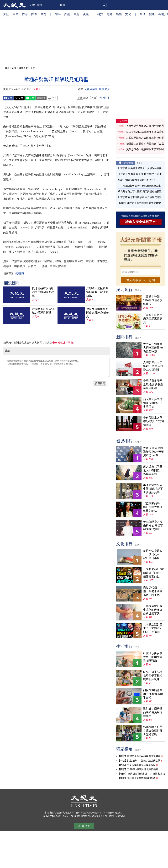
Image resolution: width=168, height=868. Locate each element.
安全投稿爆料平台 (63, 343)
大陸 (6, 14)
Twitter (19, 98)
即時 (58, 14)
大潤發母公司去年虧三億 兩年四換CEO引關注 (153, 366)
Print (52, 98)
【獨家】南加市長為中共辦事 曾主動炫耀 (139, 203)
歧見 (107, 89)
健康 (152, 14)
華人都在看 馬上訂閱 (141, 280)
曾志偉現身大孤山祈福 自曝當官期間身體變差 (153, 525)
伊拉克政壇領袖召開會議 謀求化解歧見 (98, 313)
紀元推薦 (128, 163)
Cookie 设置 (84, 826)
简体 (86, 98)
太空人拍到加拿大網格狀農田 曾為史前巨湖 (153, 348)
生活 (143, 14)
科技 (100, 14)
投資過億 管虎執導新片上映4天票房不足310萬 (153, 452)
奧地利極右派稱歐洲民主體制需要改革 (43, 292)
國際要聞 (23, 68)
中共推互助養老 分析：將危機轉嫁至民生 (139, 186)
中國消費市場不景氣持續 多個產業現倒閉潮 (153, 384)
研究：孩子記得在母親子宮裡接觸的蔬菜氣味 (153, 676)
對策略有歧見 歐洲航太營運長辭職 (43, 311)
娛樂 (119, 14)
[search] (82, 5)
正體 (32, 5)
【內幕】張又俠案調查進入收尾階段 (136, 765)
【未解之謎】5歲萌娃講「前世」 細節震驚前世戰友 (153, 573)
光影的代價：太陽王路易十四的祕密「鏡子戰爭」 (153, 591)
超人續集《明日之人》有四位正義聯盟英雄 (153, 470)
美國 (16, 14)
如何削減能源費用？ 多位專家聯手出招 (153, 694)
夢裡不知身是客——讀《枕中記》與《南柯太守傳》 (153, 555)
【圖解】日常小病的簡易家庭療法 (153, 319)
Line (30, 98)
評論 (67, 14)
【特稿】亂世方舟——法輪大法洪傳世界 (139, 761)
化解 (87, 89)
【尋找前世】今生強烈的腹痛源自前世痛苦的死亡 (153, 610)
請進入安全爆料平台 (141, 222)
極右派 (94, 89)
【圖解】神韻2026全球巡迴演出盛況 (153, 300)
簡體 (39, 5)
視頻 (86, 14)
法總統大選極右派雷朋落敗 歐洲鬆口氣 (97, 292)
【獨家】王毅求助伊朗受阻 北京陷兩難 (138, 769)
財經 (110, 14)
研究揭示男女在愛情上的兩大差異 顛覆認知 (153, 657)
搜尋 (104, 5)
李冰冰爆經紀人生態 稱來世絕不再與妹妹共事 (153, 489)
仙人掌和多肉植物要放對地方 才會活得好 (153, 403)
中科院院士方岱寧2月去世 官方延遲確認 (154, 421)
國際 (34, 14)
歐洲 (101, 89)
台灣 (43, 14)
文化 (128, 14)
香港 (25, 14)
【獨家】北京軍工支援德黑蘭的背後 (136, 778)
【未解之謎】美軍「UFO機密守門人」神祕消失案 (153, 628)
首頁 (7, 68)
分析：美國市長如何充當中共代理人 (137, 180)
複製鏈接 (41, 98)
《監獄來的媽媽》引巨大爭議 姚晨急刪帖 (153, 507)
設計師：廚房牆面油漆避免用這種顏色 (153, 712)
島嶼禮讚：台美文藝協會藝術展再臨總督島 (153, 731)
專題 (76, 14)
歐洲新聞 (20, 274)
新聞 (14, 68)
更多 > (139, 163)
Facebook (8, 98)
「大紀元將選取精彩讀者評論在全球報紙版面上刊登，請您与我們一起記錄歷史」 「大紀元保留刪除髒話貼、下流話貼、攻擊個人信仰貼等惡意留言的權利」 (56, 368)
